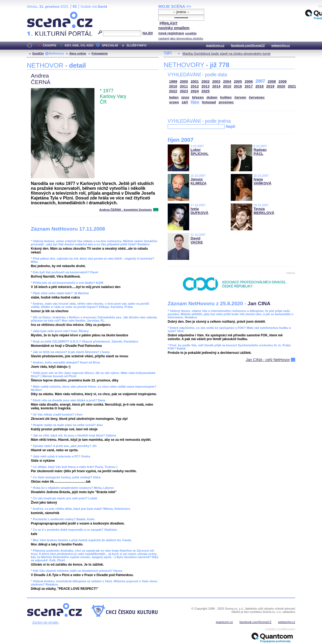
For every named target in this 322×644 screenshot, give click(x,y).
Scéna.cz (36, 14)
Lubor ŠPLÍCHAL (200, 152)
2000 (184, 81)
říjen (195, 102)
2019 (270, 86)
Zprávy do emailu (45, 622)
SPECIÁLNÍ (110, 45)
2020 (281, 86)
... (156, 210)
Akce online (78, 53)
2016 (238, 86)
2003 (216, 81)
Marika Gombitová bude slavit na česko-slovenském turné (226, 54)
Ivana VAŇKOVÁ (262, 181)
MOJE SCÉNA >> (175, 6)
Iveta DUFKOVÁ (199, 211)
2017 (249, 86)
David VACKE (197, 240)
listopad (209, 102)
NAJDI (148, 33)
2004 (227, 81)
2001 (195, 81)
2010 (173, 86)
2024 (195, 91)
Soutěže (38, 53)
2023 (184, 91)
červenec (257, 97)
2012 (195, 86)
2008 (272, 81)
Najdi (230, 126)
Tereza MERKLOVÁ (264, 211)
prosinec (226, 102)
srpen (174, 102)
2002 (206, 81)
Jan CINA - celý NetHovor (268, 360)
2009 (283, 81)
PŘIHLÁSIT (169, 23)
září (185, 102)
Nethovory (56, 53)
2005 (238, 81)
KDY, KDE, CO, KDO (79, 45)
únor (185, 97)
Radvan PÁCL (260, 152)
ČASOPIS (49, 45)
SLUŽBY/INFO (136, 45)
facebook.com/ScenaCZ (248, 45)
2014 (216, 86)
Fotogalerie (100, 53)
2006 (249, 81)
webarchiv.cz (281, 45)
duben (212, 97)
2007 (260, 81)
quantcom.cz (215, 45)
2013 (206, 86)
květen (226, 97)
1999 (173, 81)
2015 (227, 86)
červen (240, 97)
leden (174, 97)
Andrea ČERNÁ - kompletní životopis (126, 210)
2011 (184, 86)
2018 (259, 86)
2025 (206, 91)
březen (198, 97)
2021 (292, 86)
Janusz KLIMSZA (199, 181)
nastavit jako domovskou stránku (181, 38)
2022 (173, 91)
